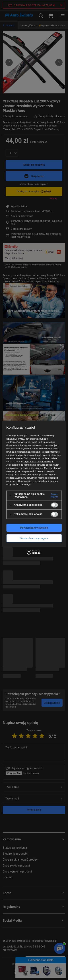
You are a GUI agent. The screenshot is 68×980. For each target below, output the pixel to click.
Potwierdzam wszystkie (34, 528)
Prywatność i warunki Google (39, 462)
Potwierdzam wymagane (34, 538)
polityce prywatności (31, 455)
